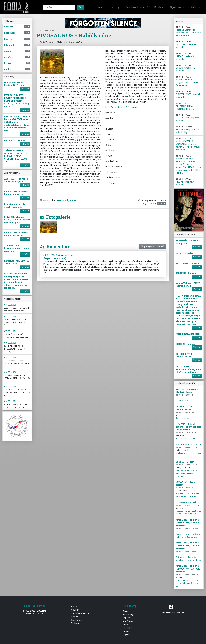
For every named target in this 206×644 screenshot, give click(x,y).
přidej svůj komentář (152, 246)
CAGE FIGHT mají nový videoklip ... (186, 44)
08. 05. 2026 (10, 343)
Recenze (127, 611)
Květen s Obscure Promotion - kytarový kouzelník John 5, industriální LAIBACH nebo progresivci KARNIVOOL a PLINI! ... (188, 164)
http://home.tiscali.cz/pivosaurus (121, 107)
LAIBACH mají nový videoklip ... (185, 56)
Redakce (195, 7)
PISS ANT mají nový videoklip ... (185, 182)
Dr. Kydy (127, 631)
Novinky (114, 7)
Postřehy (127, 628)
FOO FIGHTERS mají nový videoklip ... (188, 118)
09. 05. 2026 (10, 401)
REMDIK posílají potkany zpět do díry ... (187, 130)
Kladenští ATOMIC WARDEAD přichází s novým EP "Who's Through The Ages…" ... (188, 144)
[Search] (59, 7)
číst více (25, 89)
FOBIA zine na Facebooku (172, 609)
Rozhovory (128, 614)
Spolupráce (177, 7)
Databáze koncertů (137, 7)
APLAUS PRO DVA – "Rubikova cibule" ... (186, 106)
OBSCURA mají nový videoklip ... (185, 68)
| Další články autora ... (67, 200)
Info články (128, 621)
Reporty (127, 618)
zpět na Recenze (46, 31)
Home (99, 7)
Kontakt (159, 7)
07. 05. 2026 (10, 305)
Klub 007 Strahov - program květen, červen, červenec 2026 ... (187, 81)
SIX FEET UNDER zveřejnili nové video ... (188, 94)
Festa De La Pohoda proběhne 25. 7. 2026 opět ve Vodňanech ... (189, 31)
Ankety (126, 624)
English (126, 635)
